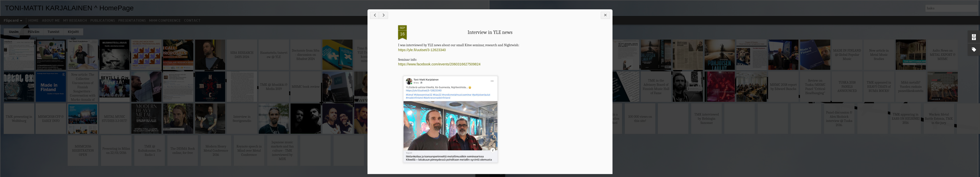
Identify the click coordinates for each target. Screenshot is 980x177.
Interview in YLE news (490, 32)
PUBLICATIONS (103, 20)
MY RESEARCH (75, 20)
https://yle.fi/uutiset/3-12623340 (422, 50)
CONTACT (192, 20)
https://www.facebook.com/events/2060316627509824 (439, 64)
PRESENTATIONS (132, 20)
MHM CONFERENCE (165, 20)
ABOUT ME (51, 20)
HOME (33, 20)
